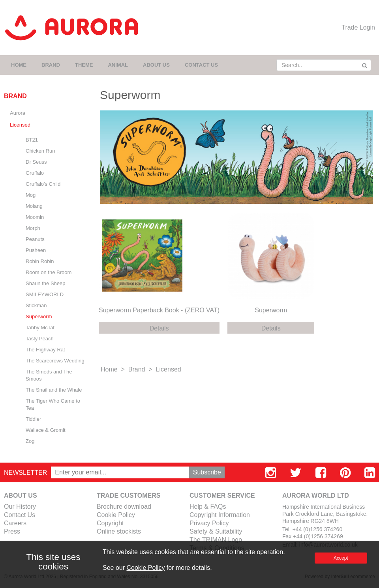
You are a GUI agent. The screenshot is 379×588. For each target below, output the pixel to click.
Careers (15, 523)
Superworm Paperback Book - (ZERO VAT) (159, 310)
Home (109, 369)
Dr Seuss (36, 162)
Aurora (18, 113)
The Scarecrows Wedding (55, 361)
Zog (30, 441)
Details (159, 328)
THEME (84, 65)
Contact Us (20, 515)
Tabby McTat (40, 328)
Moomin (35, 217)
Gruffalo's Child (43, 184)
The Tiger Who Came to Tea (53, 404)
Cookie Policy (116, 515)
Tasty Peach (40, 339)
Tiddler (33, 419)
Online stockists (119, 531)
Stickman (36, 305)
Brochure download (124, 507)
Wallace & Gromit (46, 430)
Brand (137, 369)
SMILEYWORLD (45, 294)
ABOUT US (156, 65)
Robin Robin (40, 261)
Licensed (20, 125)
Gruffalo (35, 173)
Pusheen (36, 250)
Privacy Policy (209, 523)
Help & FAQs (208, 507)
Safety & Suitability (216, 531)
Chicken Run (40, 151)
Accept (341, 558)
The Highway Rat (45, 350)
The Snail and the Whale (54, 390)
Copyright (110, 523)
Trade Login (358, 27)
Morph (33, 228)
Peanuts (35, 239)
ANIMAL (118, 65)
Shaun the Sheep (45, 283)
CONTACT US (201, 65)
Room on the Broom (49, 272)
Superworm (39, 316)
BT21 (32, 140)
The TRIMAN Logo (216, 540)
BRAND (51, 65)
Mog (31, 195)
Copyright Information (220, 515)
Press (12, 531)
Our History (20, 507)
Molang (34, 206)
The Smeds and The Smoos (49, 375)
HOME (19, 65)
